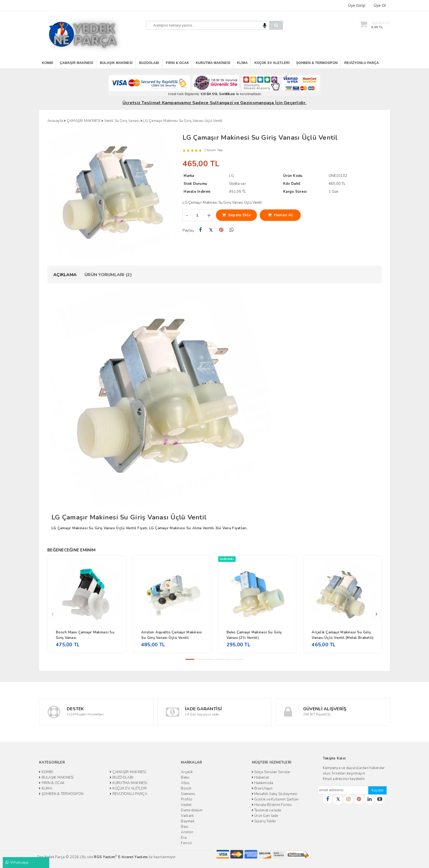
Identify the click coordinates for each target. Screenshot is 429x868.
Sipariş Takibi (264, 821)
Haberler (261, 778)
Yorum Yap (214, 150)
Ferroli (186, 843)
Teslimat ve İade (267, 810)
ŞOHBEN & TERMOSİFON (317, 63)
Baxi (185, 827)
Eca (184, 838)
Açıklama (65, 275)
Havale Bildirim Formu (272, 805)
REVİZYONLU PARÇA (362, 63)
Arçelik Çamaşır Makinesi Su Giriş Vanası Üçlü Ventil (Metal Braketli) (343, 635)
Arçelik (187, 772)
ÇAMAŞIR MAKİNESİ (77, 63)
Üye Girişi (357, 5)
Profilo (187, 799)
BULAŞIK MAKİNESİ (116, 63)
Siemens (188, 794)
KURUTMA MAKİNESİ (213, 63)
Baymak (188, 821)
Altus (185, 783)
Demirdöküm (192, 810)
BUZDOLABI (149, 63)
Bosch (186, 788)
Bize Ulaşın (262, 788)
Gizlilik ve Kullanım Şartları (276, 799)
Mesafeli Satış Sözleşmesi (275, 794)
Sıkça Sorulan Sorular (271, 772)
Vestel (186, 805)
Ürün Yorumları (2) (108, 275)
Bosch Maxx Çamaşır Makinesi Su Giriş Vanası (85, 635)
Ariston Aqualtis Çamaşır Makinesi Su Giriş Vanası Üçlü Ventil (172, 635)
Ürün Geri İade (265, 816)
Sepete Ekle (237, 215)
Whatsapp (17, 862)
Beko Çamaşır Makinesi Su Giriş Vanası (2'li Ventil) (254, 635)
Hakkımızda (263, 783)
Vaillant (187, 816)
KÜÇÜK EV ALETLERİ (272, 63)
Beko (185, 778)
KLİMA (242, 63)
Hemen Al (280, 215)
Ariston (187, 832)
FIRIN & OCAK (177, 63)
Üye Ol (380, 5)
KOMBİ (47, 63)
